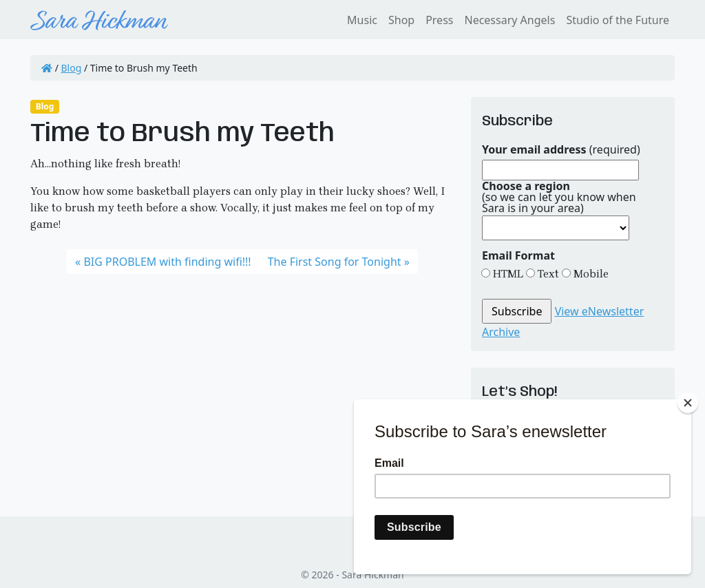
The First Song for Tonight (335, 262)
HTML (507, 274)
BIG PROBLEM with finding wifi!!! (167, 262)
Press (439, 20)
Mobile (590, 274)
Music (362, 20)
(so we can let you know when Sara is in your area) (559, 197)
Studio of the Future (618, 20)
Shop (401, 20)
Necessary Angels (509, 20)
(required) (561, 149)
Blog (72, 68)
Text (547, 274)
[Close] (688, 403)
